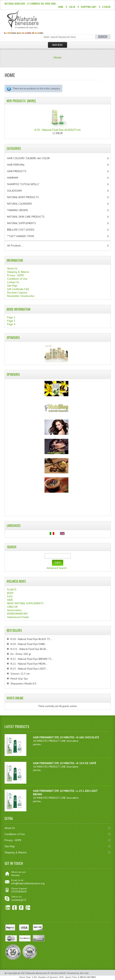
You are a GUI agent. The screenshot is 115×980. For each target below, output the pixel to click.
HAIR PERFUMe (19, 165)
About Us (12, 268)
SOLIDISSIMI (18, 191)
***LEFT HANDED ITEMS (25, 236)
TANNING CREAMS (21, 210)
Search (12, 547)
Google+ (28, 908)
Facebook (21, 908)
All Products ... (15, 245)
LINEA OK (12, 607)
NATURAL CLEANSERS (23, 204)
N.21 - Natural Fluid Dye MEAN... (29, 664)
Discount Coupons (17, 292)
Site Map (12, 286)
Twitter (15, 908)
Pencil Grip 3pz (19, 679)
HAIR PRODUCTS (21, 171)
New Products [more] (21, 101)
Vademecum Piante (18, 617)
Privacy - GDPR (15, 275)
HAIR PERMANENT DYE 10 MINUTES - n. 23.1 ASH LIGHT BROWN (65, 793)
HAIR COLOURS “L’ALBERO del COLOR (32, 158)
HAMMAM (16, 178)
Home (61, 7)
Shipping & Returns (18, 272)
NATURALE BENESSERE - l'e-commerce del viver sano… (31, 4)
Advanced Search (57, 568)
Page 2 (11, 317)
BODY (10, 593)
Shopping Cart (89, 7)
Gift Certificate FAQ (18, 289)
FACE (10, 596)
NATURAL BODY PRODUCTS (27, 197)
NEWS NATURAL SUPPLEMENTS (25, 603)
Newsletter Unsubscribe (21, 296)
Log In (72, 7)
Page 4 (11, 324)
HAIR (10, 600)
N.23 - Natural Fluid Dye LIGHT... (29, 669)
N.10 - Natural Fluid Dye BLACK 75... (31, 639)
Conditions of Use (17, 279)
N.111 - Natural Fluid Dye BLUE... (29, 649)
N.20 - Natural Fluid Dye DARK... (29, 644)
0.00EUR (106, 7)
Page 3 (11, 321)
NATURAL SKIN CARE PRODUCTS (29, 217)
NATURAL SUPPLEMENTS (25, 223)
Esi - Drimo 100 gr (21, 654)
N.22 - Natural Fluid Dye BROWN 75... (32, 659)
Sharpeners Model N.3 (23, 684)
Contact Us (13, 282)
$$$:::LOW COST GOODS (24, 230)
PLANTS (12, 590)
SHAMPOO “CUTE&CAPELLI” (27, 184)
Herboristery (14, 610)
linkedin (8, 908)
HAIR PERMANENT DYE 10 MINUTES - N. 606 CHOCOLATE (66, 737)
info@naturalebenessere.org (28, 883)
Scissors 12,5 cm (20, 674)
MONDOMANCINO (17, 614)
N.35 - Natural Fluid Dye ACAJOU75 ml (58, 119)
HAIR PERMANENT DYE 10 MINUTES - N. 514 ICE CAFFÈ (65, 763)
